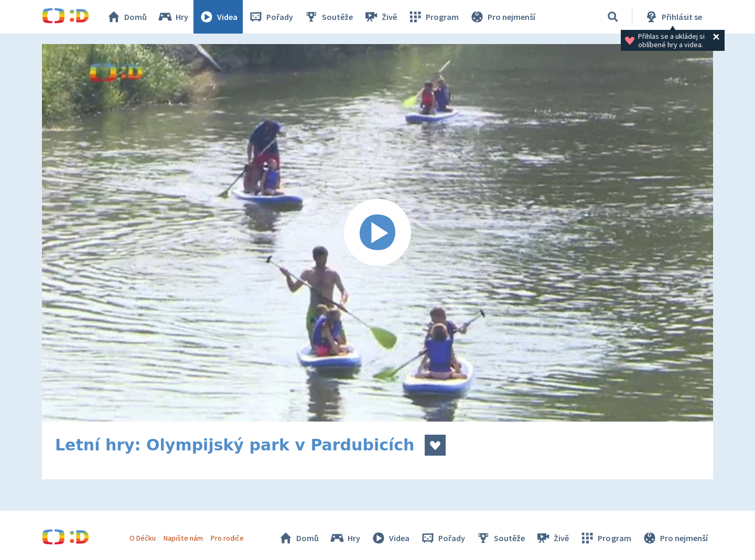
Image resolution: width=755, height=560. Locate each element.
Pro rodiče (227, 538)
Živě (380, 17)
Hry (173, 17)
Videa (218, 17)
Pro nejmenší (502, 17)
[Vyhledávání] (613, 17)
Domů (126, 17)
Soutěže (328, 17)
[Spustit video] (377, 233)
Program (433, 17)
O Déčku (143, 538)
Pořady (271, 17)
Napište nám (183, 538)
